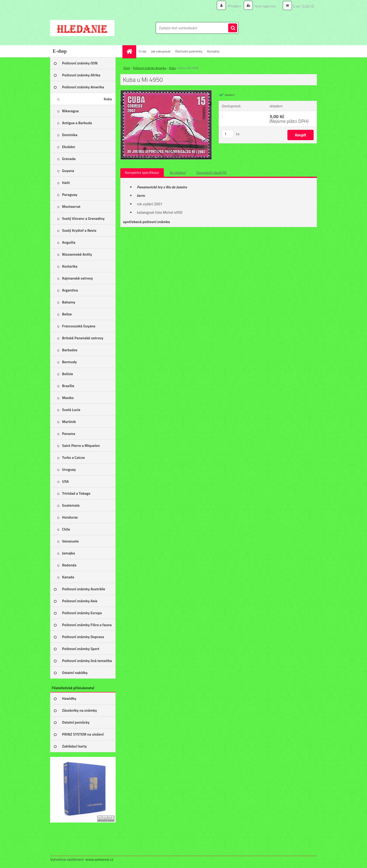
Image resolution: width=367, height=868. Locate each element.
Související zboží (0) (211, 172)
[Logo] (82, 28)
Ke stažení (178, 172)
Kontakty (213, 51)
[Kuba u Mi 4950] (166, 92)
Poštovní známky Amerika (150, 68)
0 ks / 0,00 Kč (303, 6)
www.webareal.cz (99, 859)
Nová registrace (265, 6)
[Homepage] (131, 51)
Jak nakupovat (161, 51)
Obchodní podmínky (189, 51)
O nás (142, 51)
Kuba (172, 68)
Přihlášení (234, 6)
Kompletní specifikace (142, 172)
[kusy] (228, 134)
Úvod (127, 68)
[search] (233, 28)
